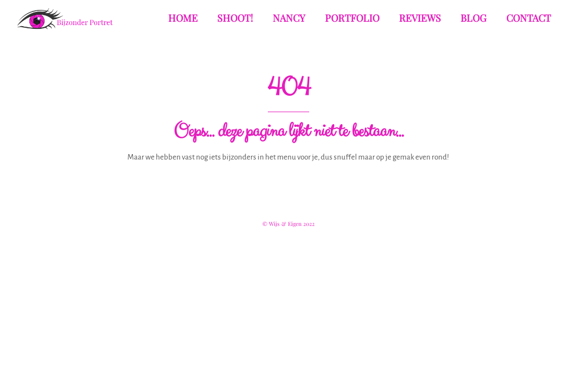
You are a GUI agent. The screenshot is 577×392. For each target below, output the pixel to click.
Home (183, 18)
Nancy (289, 18)
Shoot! (235, 18)
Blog (474, 18)
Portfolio (352, 18)
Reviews (420, 18)
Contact (529, 18)
